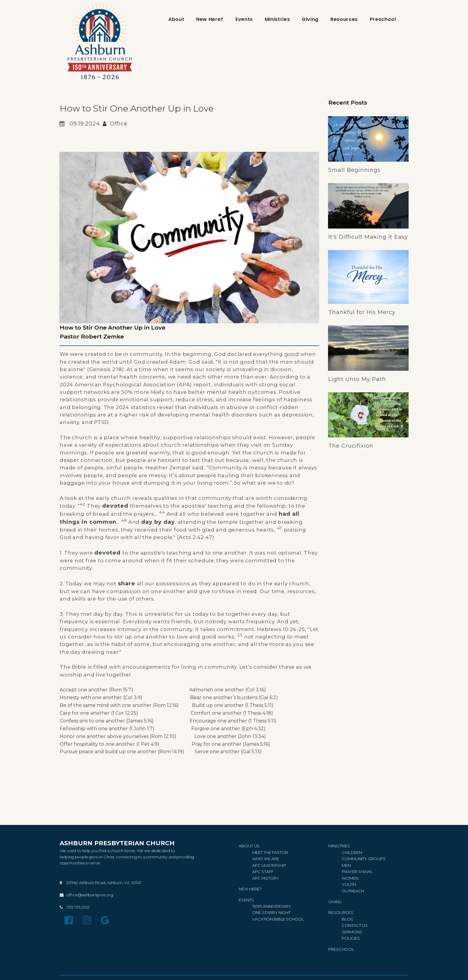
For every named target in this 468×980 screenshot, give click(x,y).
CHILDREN (352, 855)
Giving (310, 19)
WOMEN (350, 880)
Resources (344, 19)
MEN (346, 867)
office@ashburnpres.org (90, 898)
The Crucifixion (351, 447)
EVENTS (246, 901)
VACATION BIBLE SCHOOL (278, 920)
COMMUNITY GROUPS (364, 861)
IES (351, 938)
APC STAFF (263, 874)
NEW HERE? (250, 891)
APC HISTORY (266, 880)
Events (244, 19)
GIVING (335, 903)
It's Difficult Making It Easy (368, 238)
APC (257, 867)
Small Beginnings (354, 171)
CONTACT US (355, 926)
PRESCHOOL (341, 949)
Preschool (383, 19)
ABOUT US (249, 849)
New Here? (210, 19)
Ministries (277, 19)
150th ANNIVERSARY (272, 907)
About (176, 19)
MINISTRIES (339, 849)
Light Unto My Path (357, 380)
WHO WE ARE (266, 861)
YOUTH (349, 886)
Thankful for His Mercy (362, 313)
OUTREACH (353, 892)
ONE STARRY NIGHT (271, 914)
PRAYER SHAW (356, 874)
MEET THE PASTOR (270, 855)
